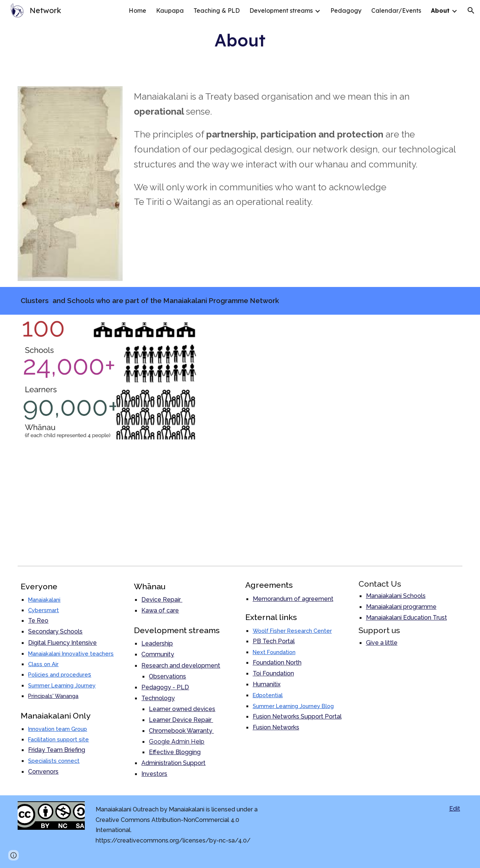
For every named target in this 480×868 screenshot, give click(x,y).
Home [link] (137, 10)
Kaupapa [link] (170, 10)
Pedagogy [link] (346, 10)
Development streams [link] (281, 10)
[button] (471, 10)
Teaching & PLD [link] (217, 10)
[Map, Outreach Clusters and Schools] (334, 439)
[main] (240, 40)
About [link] (440, 10)
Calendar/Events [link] (396, 10)
